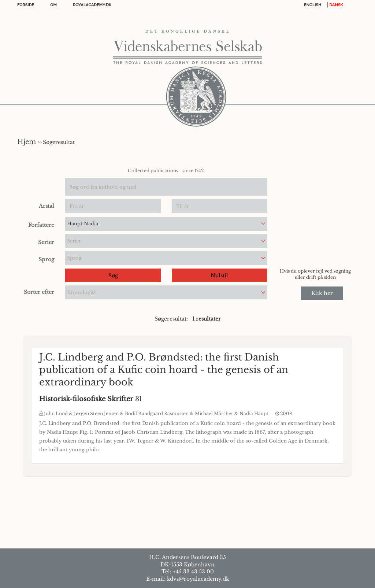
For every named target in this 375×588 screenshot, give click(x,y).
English (313, 5)
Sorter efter (39, 292)
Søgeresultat (59, 142)
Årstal (47, 206)
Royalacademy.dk (92, 5)
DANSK (336, 5)
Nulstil (219, 275)
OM (53, 5)
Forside (26, 5)
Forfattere (41, 225)
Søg (113, 275)
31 (91, 399)
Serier (46, 242)
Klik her (322, 293)
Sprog (46, 259)
